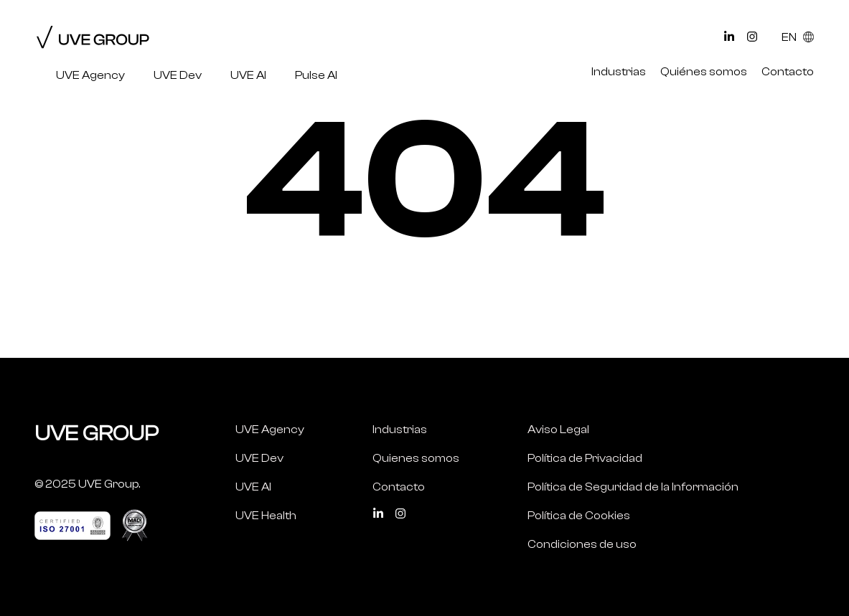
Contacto (788, 72)
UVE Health (266, 516)
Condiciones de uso (582, 544)
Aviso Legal (558, 430)
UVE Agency (90, 75)
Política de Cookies (579, 516)
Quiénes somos (704, 72)
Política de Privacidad (585, 458)
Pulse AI (316, 75)
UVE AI (248, 75)
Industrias (619, 72)
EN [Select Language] (798, 37)
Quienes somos (416, 458)
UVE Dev (178, 75)
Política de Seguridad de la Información (633, 487)
